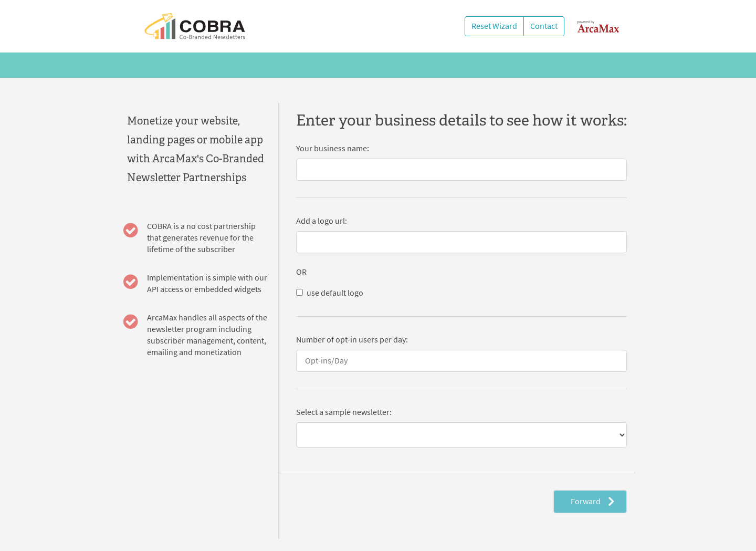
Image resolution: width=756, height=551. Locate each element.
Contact (544, 26)
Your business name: (333, 148)
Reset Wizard (494, 26)
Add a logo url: (322, 221)
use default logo (335, 293)
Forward (592, 501)
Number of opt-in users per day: (352, 340)
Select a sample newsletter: (344, 412)
